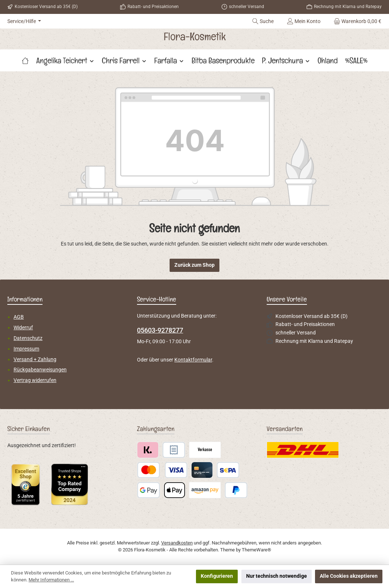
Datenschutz (28, 338)
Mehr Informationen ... (51, 580)
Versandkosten (177, 543)
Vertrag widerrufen (35, 380)
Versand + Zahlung (35, 359)
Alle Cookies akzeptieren (349, 576)
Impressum (26, 349)
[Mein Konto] (304, 21)
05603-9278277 (160, 330)
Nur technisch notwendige (277, 576)
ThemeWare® (256, 550)
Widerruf (23, 328)
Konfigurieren (217, 576)
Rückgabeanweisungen (40, 370)
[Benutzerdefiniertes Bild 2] (70, 484)
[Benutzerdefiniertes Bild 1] (26, 484)
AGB (19, 317)
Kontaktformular (193, 360)
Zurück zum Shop (194, 265)
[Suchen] (263, 21)
